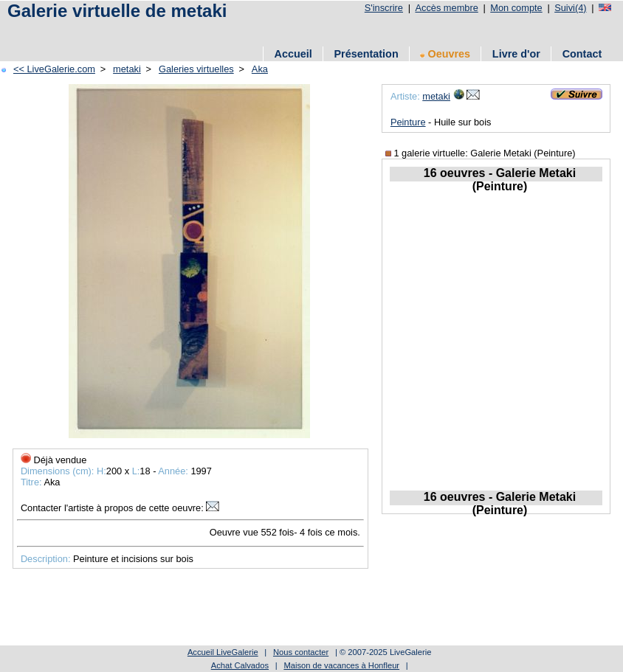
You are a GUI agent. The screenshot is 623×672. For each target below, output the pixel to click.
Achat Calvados (240, 665)
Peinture (408, 122)
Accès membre (446, 8)
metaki (127, 69)
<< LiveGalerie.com (54, 69)
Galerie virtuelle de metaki (117, 11)
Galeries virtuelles (196, 69)
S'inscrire (384, 8)
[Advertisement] (272, 31)
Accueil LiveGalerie (223, 652)
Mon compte (516, 8)
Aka (260, 69)
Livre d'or (516, 54)
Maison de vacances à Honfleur (341, 665)
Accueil (293, 54)
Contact (582, 54)
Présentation (366, 54)
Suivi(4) (570, 8)
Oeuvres (445, 54)
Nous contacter (301, 652)
